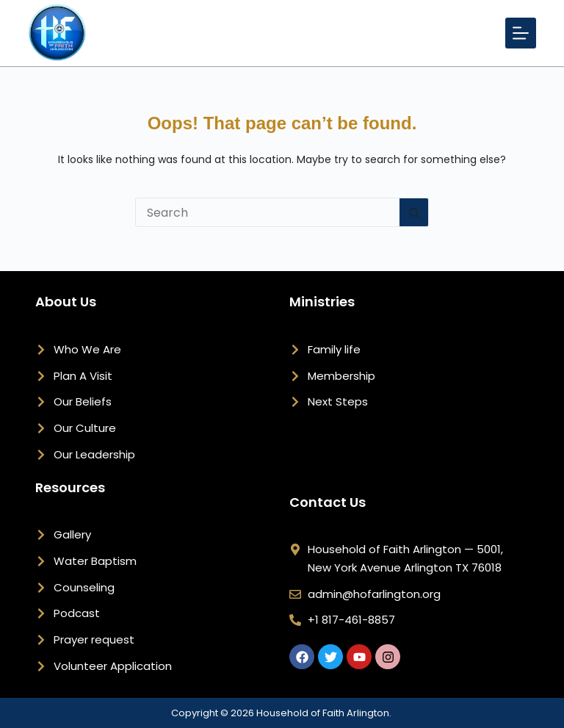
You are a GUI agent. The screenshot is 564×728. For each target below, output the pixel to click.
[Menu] (521, 33)
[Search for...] (267, 212)
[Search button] (414, 212)
